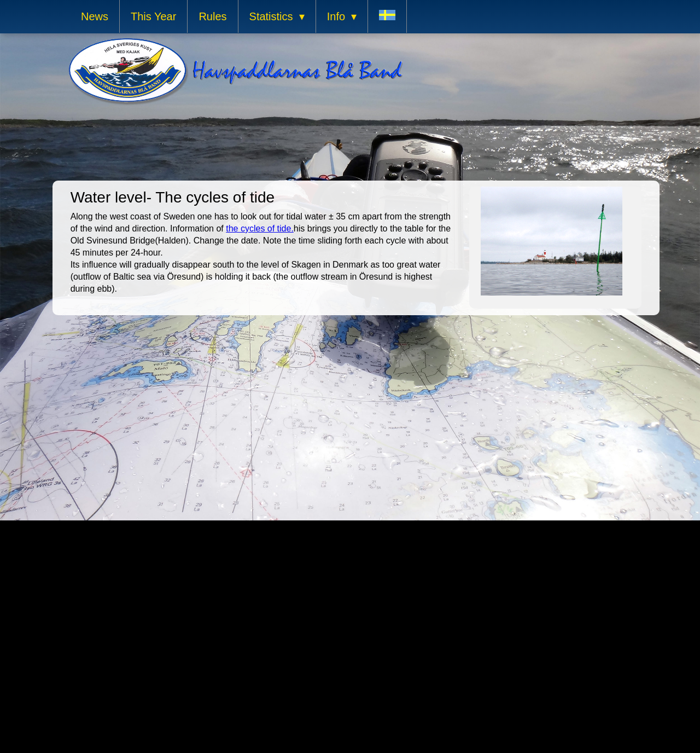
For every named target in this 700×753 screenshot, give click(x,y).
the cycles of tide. (260, 228)
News (95, 16)
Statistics (271, 16)
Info (336, 16)
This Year (153, 16)
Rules (212, 16)
